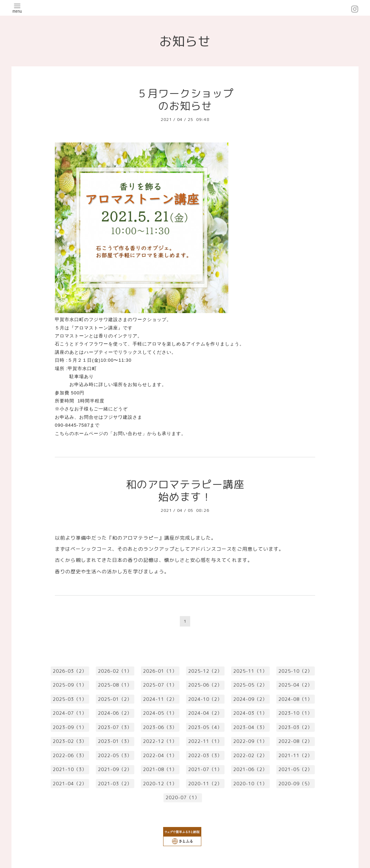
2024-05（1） (160, 713)
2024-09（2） (250, 699)
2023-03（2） (295, 727)
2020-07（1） (183, 797)
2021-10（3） (70, 769)
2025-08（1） (115, 685)
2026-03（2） (70, 671)
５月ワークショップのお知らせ (185, 100)
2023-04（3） (250, 727)
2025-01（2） (115, 699)
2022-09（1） (250, 741)
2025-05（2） (250, 685)
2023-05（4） (205, 727)
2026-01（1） (160, 671)
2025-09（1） (70, 685)
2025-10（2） (295, 671)
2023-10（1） (295, 713)
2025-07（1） (160, 685)
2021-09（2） (115, 769)
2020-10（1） (250, 784)
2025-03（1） (70, 699)
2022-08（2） (295, 741)
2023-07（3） (115, 727)
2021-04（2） (70, 784)
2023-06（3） (160, 727)
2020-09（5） (295, 784)
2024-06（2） (115, 713)
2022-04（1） (160, 755)
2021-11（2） (295, 755)
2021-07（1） (205, 769)
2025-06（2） (205, 685)
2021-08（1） (160, 769)
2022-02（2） (250, 755)
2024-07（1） (70, 713)
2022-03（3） (205, 755)
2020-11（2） (205, 784)
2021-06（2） (250, 769)
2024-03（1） (250, 713)
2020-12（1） (160, 784)
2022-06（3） (70, 755)
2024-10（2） (205, 699)
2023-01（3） (115, 741)
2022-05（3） (115, 755)
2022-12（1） (160, 741)
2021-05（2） (295, 769)
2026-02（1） (115, 671)
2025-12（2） (205, 671)
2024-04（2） (205, 713)
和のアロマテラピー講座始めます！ (185, 491)
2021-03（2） (115, 784)
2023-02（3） (70, 741)
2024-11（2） (160, 699)
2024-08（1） (295, 699)
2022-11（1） (205, 741)
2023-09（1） (70, 727)
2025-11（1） (250, 671)
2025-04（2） (295, 685)
